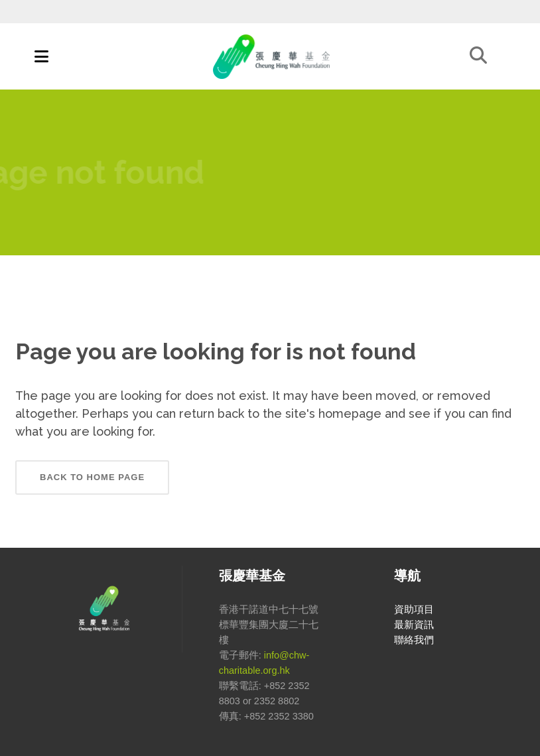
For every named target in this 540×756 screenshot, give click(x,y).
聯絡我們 (414, 640)
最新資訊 (414, 625)
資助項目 (414, 609)
